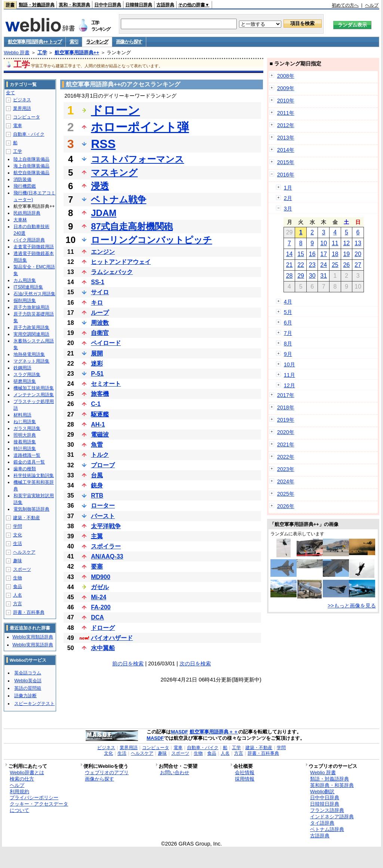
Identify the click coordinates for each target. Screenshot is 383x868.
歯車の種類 (25, 469)
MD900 (101, 577)
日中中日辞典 (108, 5)
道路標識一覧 (27, 455)
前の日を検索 (128, 664)
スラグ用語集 (27, 375)
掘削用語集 (25, 301)
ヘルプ (372, 5)
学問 (18, 526)
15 (301, 254)
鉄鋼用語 (22, 368)
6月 (288, 323)
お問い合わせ (175, 772)
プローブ (103, 465)
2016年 (286, 175)
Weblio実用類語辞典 (33, 637)
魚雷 (97, 445)
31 (324, 276)
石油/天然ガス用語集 (34, 294)
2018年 (286, 407)
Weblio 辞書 (17, 53)
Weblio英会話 (28, 681)
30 (312, 276)
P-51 (97, 374)
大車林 (20, 220)
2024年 (286, 481)
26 (346, 265)
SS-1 (98, 282)
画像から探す (129, 42)
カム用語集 (25, 280)
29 (301, 276)
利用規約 (19, 792)
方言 (18, 604)
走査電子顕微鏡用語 (34, 247)
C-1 (96, 404)
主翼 (97, 536)
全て (10, 93)
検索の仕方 (22, 779)
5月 (288, 312)
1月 (288, 188)
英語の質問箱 (28, 688)
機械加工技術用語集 (34, 388)
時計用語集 (25, 449)
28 (289, 276)
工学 (42, 53)
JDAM (104, 213)
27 (358, 265)
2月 (288, 198)
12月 (289, 385)
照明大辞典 (25, 435)
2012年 (286, 125)
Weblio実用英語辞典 (33, 645)
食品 (18, 587)
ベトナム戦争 (119, 199)
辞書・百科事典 (29, 612)
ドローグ (103, 628)
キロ (97, 303)
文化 (18, 535)
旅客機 (100, 394)
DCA (97, 617)
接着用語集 (25, 442)
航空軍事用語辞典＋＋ (214, 732)
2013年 (286, 138)
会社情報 (245, 772)
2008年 (286, 76)
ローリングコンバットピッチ (151, 240)
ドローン (115, 110)
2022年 (286, 457)
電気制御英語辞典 (31, 509)
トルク (100, 455)
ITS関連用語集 (28, 287)
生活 (18, 544)
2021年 (286, 444)
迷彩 (97, 364)
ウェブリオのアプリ (107, 772)
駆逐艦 (100, 414)
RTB (97, 495)
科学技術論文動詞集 (34, 475)
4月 (288, 302)
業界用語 (22, 108)
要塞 (97, 567)
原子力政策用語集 (31, 327)
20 (358, 254)
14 (289, 254)
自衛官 (100, 333)
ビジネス (22, 100)
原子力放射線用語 (31, 307)
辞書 (10, 5)
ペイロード (106, 343)
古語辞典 (165, 5)
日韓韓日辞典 (139, 5)
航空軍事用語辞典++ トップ (35, 42)
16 (312, 254)
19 (346, 254)
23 (312, 265)
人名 (18, 595)
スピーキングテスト (34, 704)
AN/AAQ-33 (107, 556)
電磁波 (100, 435)
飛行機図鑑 (25, 186)
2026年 (286, 506)
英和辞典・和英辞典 (332, 785)
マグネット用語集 (31, 361)
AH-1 (98, 424)
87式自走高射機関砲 (132, 226)
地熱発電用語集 (29, 354)
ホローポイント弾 (140, 127)
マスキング (114, 173)
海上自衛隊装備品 (31, 166)
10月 (289, 364)
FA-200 (101, 607)
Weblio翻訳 (322, 792)
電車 (18, 126)
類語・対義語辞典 (37, 5)
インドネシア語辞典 (332, 817)
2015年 (286, 162)
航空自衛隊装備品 (31, 173)
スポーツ (22, 569)
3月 (288, 209)
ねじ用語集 (25, 422)
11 (335, 243)
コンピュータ (27, 117)
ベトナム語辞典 (327, 829)
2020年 (286, 432)
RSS (103, 144)
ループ (100, 313)
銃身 (97, 485)
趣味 (18, 561)
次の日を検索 (195, 664)
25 (335, 265)
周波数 (100, 323)
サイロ (100, 292)
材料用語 (22, 415)
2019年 (286, 420)
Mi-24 (99, 597)
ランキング (97, 42)
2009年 (286, 88)
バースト (103, 516)
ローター (103, 506)
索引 (74, 42)
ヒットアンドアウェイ (121, 262)
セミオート (106, 384)
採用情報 (245, 779)
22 (301, 265)
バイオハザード (112, 638)
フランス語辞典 (327, 810)
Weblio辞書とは (27, 772)
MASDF (180, 732)
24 (324, 265)
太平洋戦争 (106, 526)
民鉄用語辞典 (27, 213)
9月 (288, 354)
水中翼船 (103, 648)
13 (358, 243)
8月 (288, 344)
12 (346, 243)
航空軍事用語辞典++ (77, 53)
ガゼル (100, 587)
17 (324, 254)
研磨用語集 (25, 381)
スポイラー (106, 546)
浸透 (100, 186)
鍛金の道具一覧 (29, 462)
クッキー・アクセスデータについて (39, 807)
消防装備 (22, 179)
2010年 (286, 101)
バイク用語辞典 (29, 240)
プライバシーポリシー (34, 798)
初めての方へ (345, 5)
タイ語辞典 (322, 823)
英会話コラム (28, 673)
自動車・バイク (29, 134)
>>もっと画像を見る (352, 606)
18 (335, 254)
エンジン (103, 252)
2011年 (286, 113)
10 (324, 243)
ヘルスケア (24, 552)
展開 (97, 353)
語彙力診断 (25, 696)
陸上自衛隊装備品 (31, 159)
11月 (289, 375)
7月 (288, 333)
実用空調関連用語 (31, 334)
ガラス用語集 (27, 428)
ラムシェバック (112, 272)
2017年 (286, 395)
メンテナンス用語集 (34, 395)
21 (289, 265)
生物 (18, 578)
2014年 (286, 150)
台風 (97, 475)
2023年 (286, 469)
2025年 (286, 494)
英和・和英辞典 (74, 5)
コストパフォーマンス (137, 159)
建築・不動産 (27, 518)
